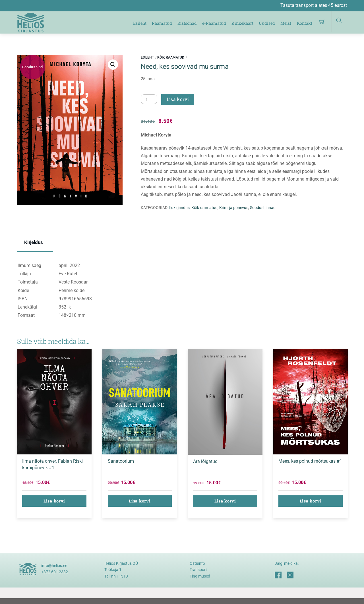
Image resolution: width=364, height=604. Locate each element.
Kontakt (305, 23)
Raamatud (162, 23)
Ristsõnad (187, 23)
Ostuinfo (197, 563)
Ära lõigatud (205, 461)
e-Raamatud (214, 23)
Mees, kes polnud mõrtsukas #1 (310, 461)
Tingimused (200, 576)
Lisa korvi (178, 99)
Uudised (267, 23)
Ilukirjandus (179, 208)
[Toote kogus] (149, 99)
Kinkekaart (242, 23)
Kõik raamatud (171, 57)
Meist (286, 23)
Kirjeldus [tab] (34, 242)
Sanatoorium (121, 461)
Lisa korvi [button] (54, 501)
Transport (198, 570)
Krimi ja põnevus (234, 208)
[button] (113, 65)
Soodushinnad (263, 208)
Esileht (140, 23)
